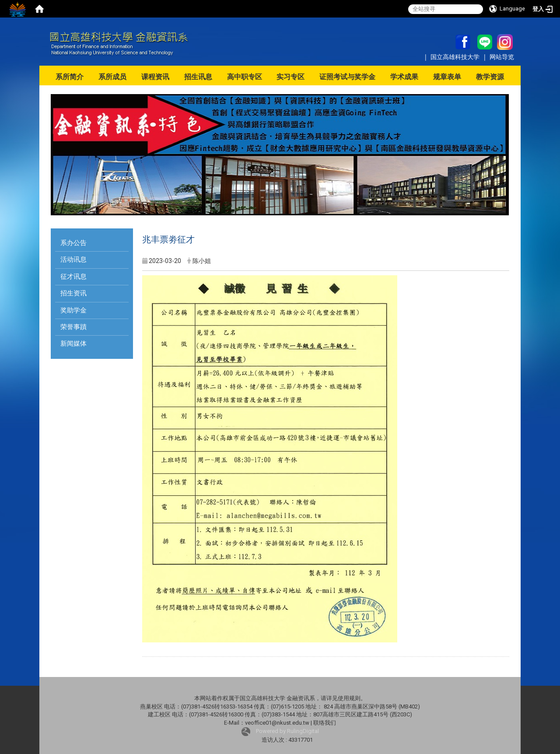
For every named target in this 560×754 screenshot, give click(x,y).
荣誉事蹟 (73, 327)
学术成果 (404, 77)
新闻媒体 (73, 344)
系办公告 (73, 243)
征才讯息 (73, 277)
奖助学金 (73, 310)
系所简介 (70, 77)
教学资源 (490, 77)
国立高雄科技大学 (456, 57)
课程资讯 (155, 77)
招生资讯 (73, 293)
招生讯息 (198, 77)
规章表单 (447, 77)
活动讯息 (73, 260)
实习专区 (290, 77)
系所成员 (112, 77)
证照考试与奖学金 (347, 77)
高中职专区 (245, 77)
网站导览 (502, 57)
